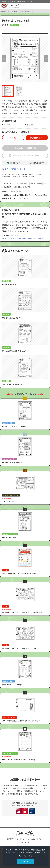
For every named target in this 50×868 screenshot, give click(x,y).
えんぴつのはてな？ (10, 501)
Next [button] (46, 59)
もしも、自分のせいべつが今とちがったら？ (19, 573)
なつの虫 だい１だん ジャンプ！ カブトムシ (21, 648)
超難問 (40, 184)
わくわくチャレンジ (10, 534)
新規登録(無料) (37, 138)
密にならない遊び (9, 459)
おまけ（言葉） (9, 423)
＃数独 (13, 192)
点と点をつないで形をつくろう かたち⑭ (19, 759)
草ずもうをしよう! (9, 537)
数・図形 (14, 11)
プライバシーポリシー (35, 839)
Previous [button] (4, 59)
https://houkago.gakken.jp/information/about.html (23, 238)
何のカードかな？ (9, 284)
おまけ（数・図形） (10, 753)
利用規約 (10, 839)
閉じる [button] (26, 861)
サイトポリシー (20, 839)
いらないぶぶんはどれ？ (12, 318)
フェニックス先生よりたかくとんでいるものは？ (21, 721)
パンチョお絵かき (9, 717)
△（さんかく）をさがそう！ (12, 384)
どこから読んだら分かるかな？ (14, 351)
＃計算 (19, 192)
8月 (15, 187)
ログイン (13, 138)
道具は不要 (27, 187)
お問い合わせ (25, 842)
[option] (25, 59)
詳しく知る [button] (28, 856)
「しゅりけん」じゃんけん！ (12, 462)
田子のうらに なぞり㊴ (12, 684)
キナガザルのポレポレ (11, 495)
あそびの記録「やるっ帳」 (16, 169)
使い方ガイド (15, 163)
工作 (6, 570)
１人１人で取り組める (21, 184)
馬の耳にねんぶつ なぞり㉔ (14, 426)
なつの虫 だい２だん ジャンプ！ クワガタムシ (22, 612)
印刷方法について (38, 163)
